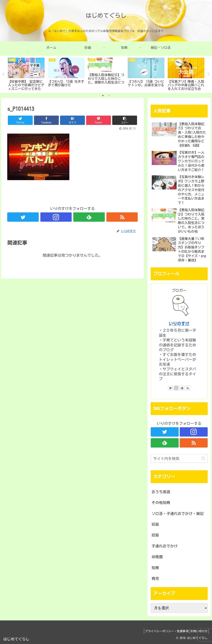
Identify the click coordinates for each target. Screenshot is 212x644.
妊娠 (155, 524)
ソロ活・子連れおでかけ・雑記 (178, 514)
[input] (179, 458)
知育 (155, 568)
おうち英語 (161, 492)
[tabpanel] (26, 74)
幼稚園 (157, 557)
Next (209, 74)
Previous (3, 74)
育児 (155, 578)
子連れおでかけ (165, 546)
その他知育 (161, 503)
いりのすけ (179, 324)
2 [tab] (109, 96)
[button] (203, 458)
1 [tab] (103, 96)
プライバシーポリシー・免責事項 (163, 631)
